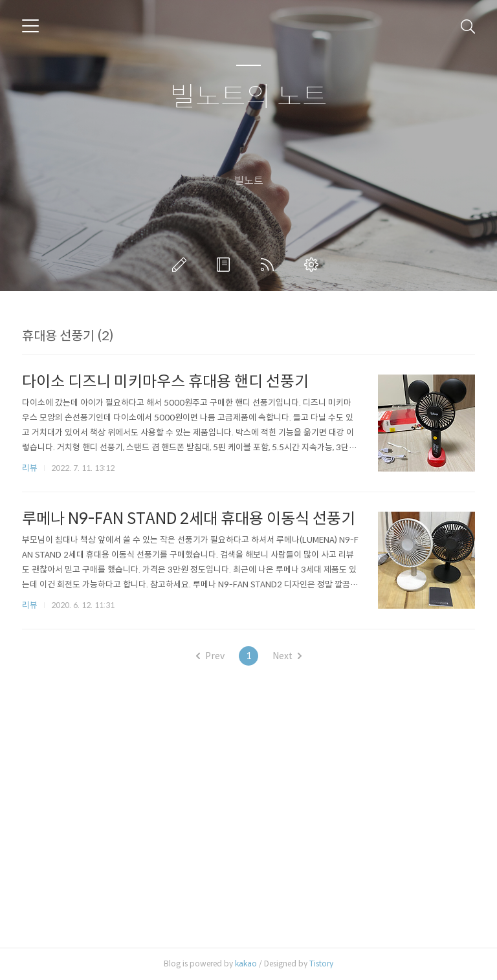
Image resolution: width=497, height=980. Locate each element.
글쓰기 (182, 265)
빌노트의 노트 (249, 97)
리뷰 (30, 468)
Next (287, 656)
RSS (270, 265)
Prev (210, 656)
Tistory (321, 964)
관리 (314, 265)
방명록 (226, 265)
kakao (246, 964)
